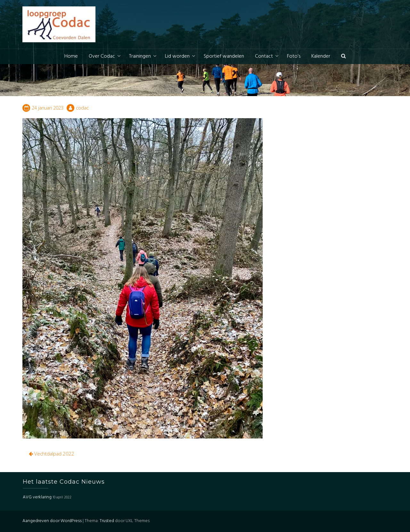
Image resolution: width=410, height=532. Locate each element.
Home (71, 56)
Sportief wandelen (224, 56)
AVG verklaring (37, 497)
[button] (344, 57)
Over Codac (102, 56)
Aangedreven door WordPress (52, 521)
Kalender (321, 56)
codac (82, 108)
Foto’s (294, 56)
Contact (264, 56)
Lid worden (177, 56)
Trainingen (140, 56)
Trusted (107, 521)
